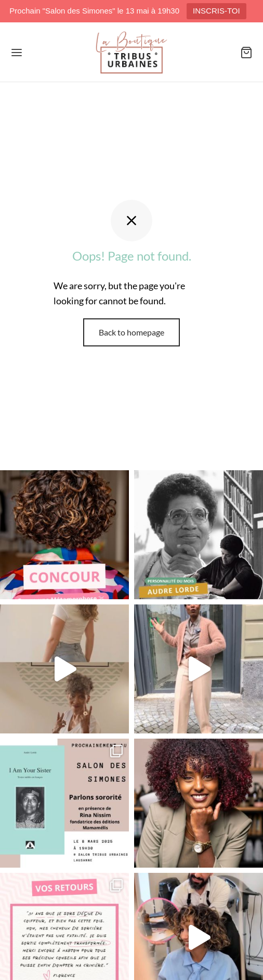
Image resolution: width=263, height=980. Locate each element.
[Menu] (17, 53)
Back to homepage (131, 332)
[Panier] (246, 53)
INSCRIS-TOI (216, 11)
